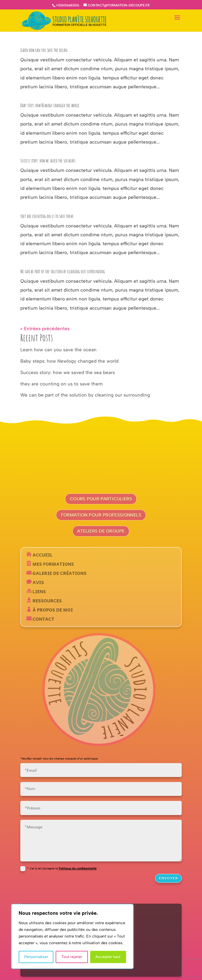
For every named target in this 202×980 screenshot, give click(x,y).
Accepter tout (108, 957)
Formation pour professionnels (101, 515)
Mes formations (53, 564)
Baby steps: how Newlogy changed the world (50, 105)
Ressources (47, 600)
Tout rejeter (72, 957)
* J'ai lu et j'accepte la (58, 869)
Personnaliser (36, 957)
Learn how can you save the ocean (44, 50)
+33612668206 (67, 5)
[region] (72, 936)
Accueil (42, 555)
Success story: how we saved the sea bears (48, 161)
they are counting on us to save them (47, 216)
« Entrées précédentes (45, 329)
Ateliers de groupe (101, 531)
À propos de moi (52, 610)
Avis (38, 582)
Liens (39, 591)
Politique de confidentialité (78, 869)
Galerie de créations (59, 573)
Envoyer (168, 878)
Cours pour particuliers (101, 499)
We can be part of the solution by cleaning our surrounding (63, 271)
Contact (43, 619)
